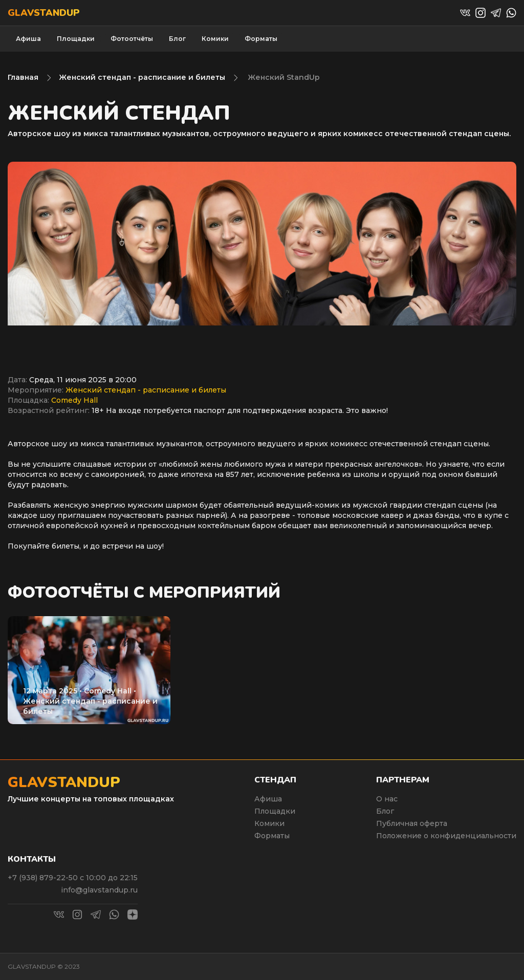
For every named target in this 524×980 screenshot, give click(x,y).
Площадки (76, 39)
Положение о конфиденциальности (446, 836)
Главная (23, 77)
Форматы (261, 39)
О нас (387, 799)
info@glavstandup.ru (99, 890)
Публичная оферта (412, 823)
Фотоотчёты (132, 39)
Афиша (28, 39)
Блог (177, 39)
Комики (215, 39)
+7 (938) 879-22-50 (44, 878)
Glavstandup (44, 13)
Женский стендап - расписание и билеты (142, 77)
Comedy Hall (74, 400)
